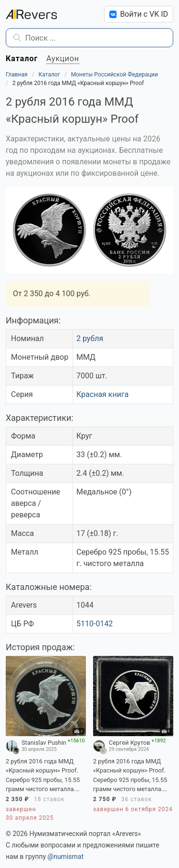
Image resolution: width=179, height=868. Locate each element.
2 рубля (90, 338)
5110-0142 (95, 624)
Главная (17, 75)
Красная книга (102, 394)
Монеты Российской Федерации (115, 75)
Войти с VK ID (139, 14)
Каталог (49, 75)
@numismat (66, 857)
